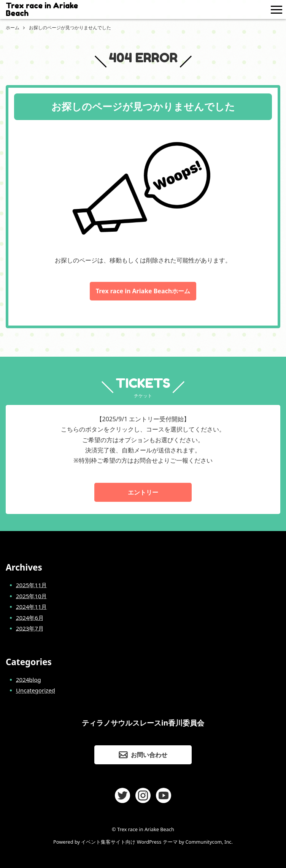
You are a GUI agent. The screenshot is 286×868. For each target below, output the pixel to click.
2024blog (29, 680)
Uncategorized (36, 690)
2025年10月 (31, 596)
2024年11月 (31, 607)
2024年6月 (30, 618)
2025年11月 (31, 585)
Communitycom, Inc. (209, 842)
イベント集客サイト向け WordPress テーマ (129, 842)
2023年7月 (30, 628)
